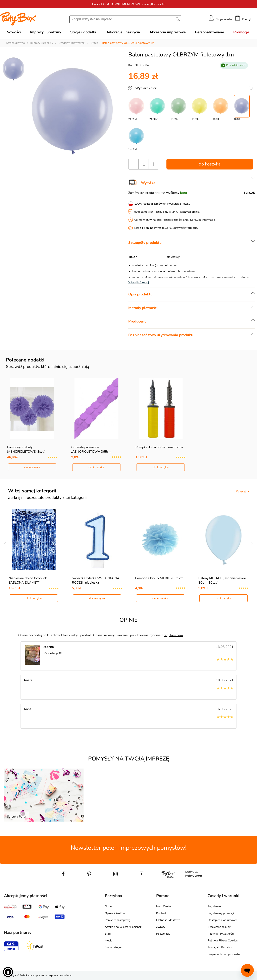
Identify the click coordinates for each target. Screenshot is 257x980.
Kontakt (161, 913)
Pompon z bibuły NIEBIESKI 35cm (159, 578)
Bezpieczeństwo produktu (224, 954)
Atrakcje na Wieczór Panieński (123, 927)
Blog (108, 934)
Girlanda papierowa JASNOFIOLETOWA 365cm (91, 449)
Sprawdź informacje (202, 220)
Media (109, 941)
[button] (8, 972)
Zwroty (161, 927)
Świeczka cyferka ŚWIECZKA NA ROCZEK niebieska (96, 580)
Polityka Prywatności (221, 934)
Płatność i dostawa (168, 920)
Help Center (164, 906)
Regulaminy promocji (221, 913)
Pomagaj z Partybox (220, 947)
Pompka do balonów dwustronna (159, 447)
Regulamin (214, 906)
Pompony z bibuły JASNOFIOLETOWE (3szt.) (26, 449)
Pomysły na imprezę (117, 920)
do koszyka (210, 164)
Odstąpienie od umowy (222, 920)
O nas (109, 906)
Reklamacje (163, 934)
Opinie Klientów (115, 913)
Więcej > (242, 491)
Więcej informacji (139, 282)
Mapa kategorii (114, 947)
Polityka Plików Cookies (223, 941)
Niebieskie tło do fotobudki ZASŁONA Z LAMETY (28, 580)
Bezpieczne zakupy (219, 927)
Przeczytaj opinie (189, 212)
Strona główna (15, 43)
